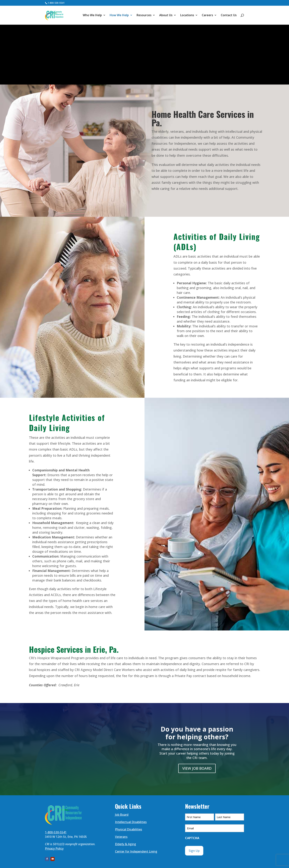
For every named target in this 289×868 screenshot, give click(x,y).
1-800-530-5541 (56, 3)
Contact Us (229, 15)
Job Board (122, 815)
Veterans (121, 837)
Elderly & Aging (126, 844)
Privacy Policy (54, 848)
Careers (207, 15)
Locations (187, 15)
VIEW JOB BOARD (197, 768)
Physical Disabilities (129, 829)
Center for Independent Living (136, 851)
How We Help (119, 15)
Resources (144, 15)
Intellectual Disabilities (131, 822)
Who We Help (92, 15)
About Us (166, 15)
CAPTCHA (192, 838)
